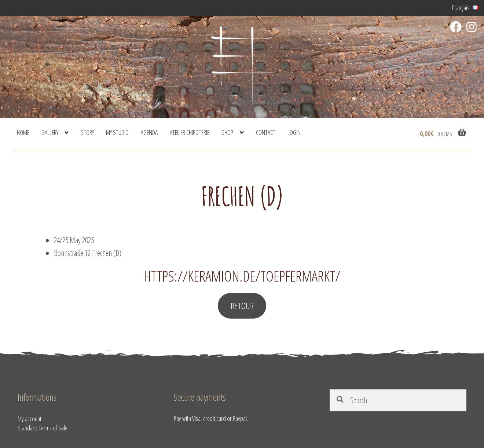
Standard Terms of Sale (43, 428)
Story (87, 132)
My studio (117, 132)
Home (23, 132)
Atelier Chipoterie (190, 132)
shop (227, 132)
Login (294, 132)
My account (30, 419)
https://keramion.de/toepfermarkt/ (242, 276)
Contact (266, 132)
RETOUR (242, 306)
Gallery (50, 132)
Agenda (149, 132)
